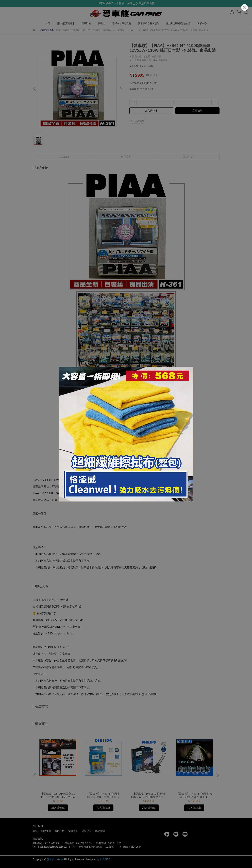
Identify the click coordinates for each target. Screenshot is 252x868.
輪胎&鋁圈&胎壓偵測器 (178, 24)
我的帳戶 (60, 831)
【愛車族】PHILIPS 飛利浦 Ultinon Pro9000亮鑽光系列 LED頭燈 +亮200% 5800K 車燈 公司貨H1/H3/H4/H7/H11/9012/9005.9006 (149, 796)
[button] (121, 89)
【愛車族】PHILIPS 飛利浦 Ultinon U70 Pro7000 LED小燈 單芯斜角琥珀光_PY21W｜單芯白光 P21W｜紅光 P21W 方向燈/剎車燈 (103, 796)
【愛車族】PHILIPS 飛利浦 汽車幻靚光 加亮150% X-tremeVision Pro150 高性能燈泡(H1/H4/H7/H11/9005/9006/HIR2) (194, 796)
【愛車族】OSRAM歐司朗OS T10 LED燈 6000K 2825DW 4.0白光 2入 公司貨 (58, 796)
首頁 (48, 24)
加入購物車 (151, 111)
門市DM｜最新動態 (121, 24)
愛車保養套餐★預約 (149, 24)
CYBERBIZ (105, 859)
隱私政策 (87, 831)
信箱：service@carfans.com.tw (50, 847)
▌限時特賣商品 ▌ (66, 24)
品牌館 (101, 24)
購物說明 (100, 831)
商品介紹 (64, 157)
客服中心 (202, 24)
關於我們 (46, 831)
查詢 (35, 831)
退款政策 (73, 831)
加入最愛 (138, 121)
